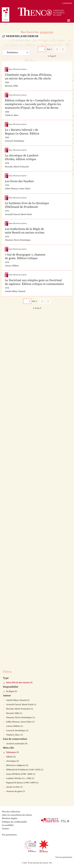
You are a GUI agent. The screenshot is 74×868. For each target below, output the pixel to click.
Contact (5, 829)
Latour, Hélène (13, 726)
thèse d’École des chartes (18, 683)
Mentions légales (10, 818)
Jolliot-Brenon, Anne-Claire (19, 722)
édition (9, 757)
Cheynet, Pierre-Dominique (19, 717)
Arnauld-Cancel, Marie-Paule (20, 704)
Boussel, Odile (13, 713)
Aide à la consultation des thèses (17, 815)
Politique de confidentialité (14, 822)
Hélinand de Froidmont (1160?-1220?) (23, 770)
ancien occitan (13, 787)
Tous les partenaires (64, 857)
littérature (11, 752)
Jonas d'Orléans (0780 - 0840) (19, 774)
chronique (11, 761)
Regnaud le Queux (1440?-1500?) (21, 783)
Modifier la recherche (22, 36)
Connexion (67, 3)
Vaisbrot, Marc (13, 735)
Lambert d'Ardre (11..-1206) (19, 778)
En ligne (10, 691)
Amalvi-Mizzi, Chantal (16, 700)
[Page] (42, 49)
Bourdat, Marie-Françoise (18, 709)
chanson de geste (14, 791)
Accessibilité (8, 825)
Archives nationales (15, 744)
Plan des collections (11, 812)
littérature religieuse (16, 765)
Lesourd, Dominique (16, 730)
